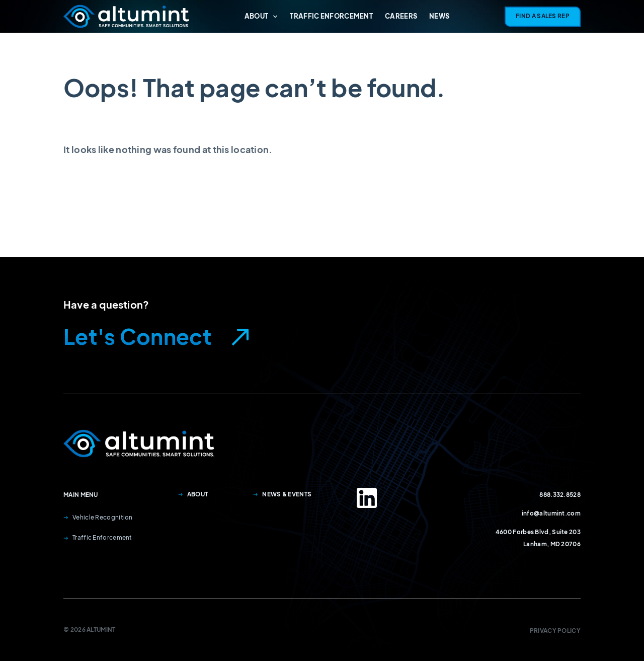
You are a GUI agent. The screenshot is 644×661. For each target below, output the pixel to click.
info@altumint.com (551, 513)
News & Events (282, 494)
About (261, 16)
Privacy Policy (555, 631)
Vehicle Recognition (98, 517)
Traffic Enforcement (331, 16)
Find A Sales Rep (543, 16)
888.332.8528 (560, 495)
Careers (401, 16)
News (439, 16)
